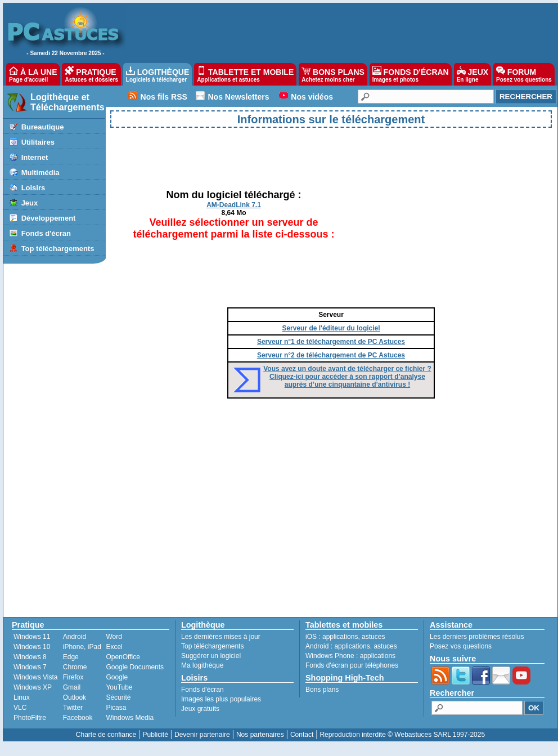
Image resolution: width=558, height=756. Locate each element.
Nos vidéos (312, 97)
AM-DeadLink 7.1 (234, 205)
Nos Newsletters (239, 97)
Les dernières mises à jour (221, 637)
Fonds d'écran (46, 233)
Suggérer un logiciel (211, 656)
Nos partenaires (260, 735)
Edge (71, 657)
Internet (35, 157)
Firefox (73, 677)
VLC (20, 708)
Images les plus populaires (221, 699)
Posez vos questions (461, 646)
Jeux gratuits (200, 709)
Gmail (72, 687)
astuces (373, 637)
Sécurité (118, 697)
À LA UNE (33, 74)
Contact (302, 735)
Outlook (75, 697)
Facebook (78, 718)
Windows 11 (32, 637)
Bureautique (43, 127)
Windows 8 (30, 657)
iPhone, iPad (82, 647)
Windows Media (130, 718)
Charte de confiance (106, 735)
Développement (49, 218)
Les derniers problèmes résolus (477, 637)
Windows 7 (30, 667)
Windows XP (33, 687)
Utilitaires (38, 142)
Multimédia (40, 173)
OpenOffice (123, 657)
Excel (114, 647)
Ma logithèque (202, 665)
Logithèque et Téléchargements (67, 102)
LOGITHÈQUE (157, 74)
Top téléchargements (58, 249)
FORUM (524, 74)
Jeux (30, 203)
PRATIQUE (91, 74)
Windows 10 (32, 647)
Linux (22, 697)
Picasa (116, 708)
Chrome (75, 667)
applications (340, 637)
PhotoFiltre (30, 718)
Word (114, 637)
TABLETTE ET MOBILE (245, 74)
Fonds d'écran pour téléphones (352, 665)
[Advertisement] (336, 32)
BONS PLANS (333, 74)
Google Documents (135, 667)
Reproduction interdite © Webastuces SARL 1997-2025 (402, 735)
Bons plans (322, 690)
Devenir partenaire (202, 735)
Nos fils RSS (164, 97)
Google (117, 677)
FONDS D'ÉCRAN (411, 74)
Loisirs (33, 188)
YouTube (119, 687)
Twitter (73, 708)
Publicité (155, 735)
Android (75, 637)
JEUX (472, 74)
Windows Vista (35, 677)
